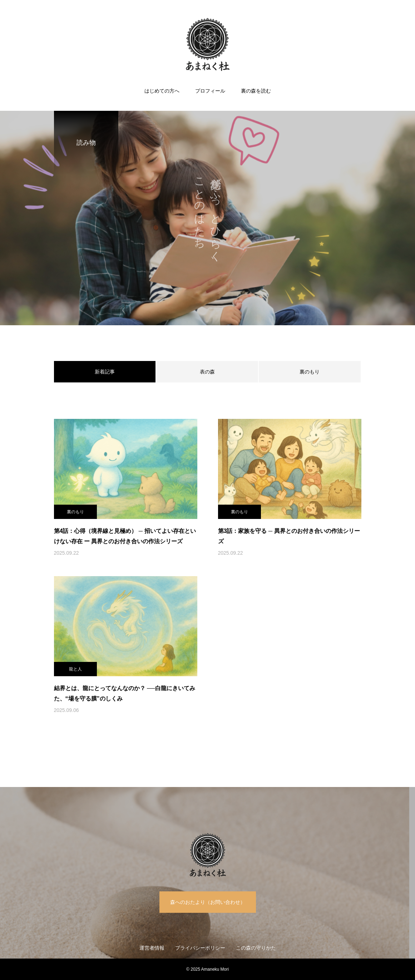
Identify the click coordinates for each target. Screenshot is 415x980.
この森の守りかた (256, 948)
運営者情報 (152, 948)
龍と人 (75, 669)
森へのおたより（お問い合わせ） (208, 902)
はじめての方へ (162, 91)
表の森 (207, 372)
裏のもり (310, 372)
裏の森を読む (256, 91)
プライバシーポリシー (200, 948)
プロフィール (210, 91)
